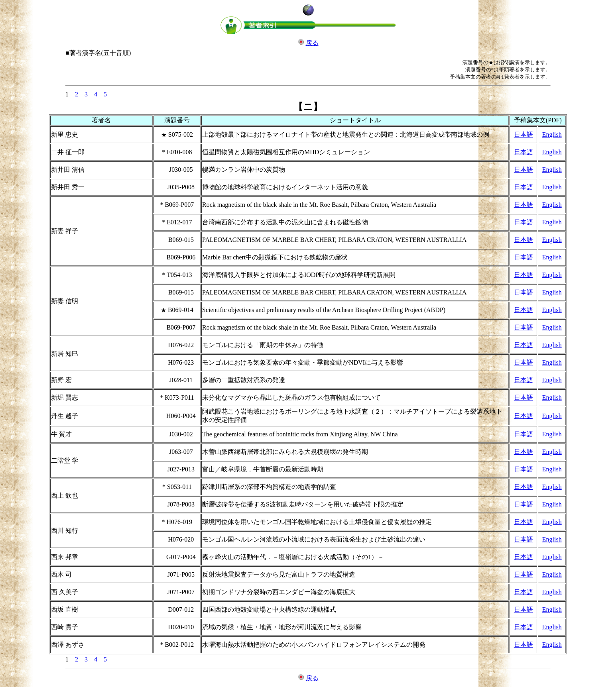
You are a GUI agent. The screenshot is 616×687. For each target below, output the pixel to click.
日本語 (524, 134)
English (552, 134)
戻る (312, 43)
